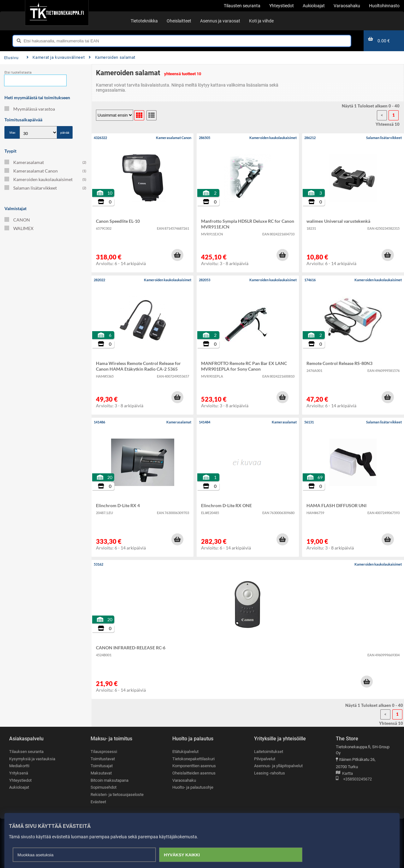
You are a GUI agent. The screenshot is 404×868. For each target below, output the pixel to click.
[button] (177, 255)
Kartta (344, 774)
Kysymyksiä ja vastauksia (32, 759)
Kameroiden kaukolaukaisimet (45, 179)
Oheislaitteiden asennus (194, 773)
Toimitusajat (102, 766)
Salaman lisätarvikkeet (45, 188)
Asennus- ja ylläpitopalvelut (278, 766)
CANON (17, 220)
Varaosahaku (184, 780)
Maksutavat (101, 773)
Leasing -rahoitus (270, 773)
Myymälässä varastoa (30, 109)
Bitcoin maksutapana (110, 780)
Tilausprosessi (104, 752)
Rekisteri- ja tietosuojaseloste (117, 795)
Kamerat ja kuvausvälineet (56, 57)
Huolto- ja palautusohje (193, 787)
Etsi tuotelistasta (18, 73)
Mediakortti (19, 766)
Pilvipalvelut (265, 759)
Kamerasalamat (45, 162)
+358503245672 (354, 779)
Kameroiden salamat (112, 57)
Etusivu (11, 58)
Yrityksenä (19, 773)
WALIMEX (19, 228)
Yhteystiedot (20, 780)
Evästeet (98, 802)
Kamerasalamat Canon (45, 171)
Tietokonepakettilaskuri (193, 759)
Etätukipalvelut (185, 752)
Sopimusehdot (104, 787)
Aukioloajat (19, 787)
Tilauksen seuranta (26, 752)
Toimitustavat (103, 759)
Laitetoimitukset (269, 752)
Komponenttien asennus (194, 766)
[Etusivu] (57, 13)
